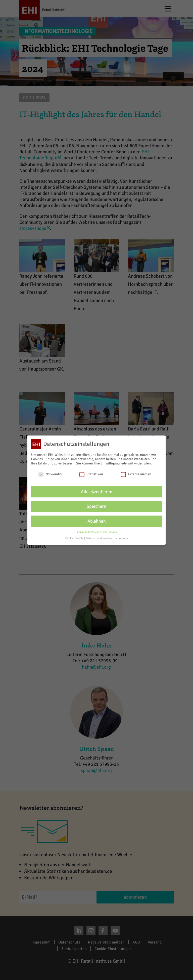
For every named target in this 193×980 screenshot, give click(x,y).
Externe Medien (136, 474)
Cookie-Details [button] (75, 538)
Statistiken (91, 474)
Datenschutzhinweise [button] (99, 538)
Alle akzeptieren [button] (97, 492)
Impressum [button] (121, 538)
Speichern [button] (96, 506)
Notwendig (50, 474)
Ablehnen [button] (97, 521)
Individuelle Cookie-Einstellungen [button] (97, 532)
